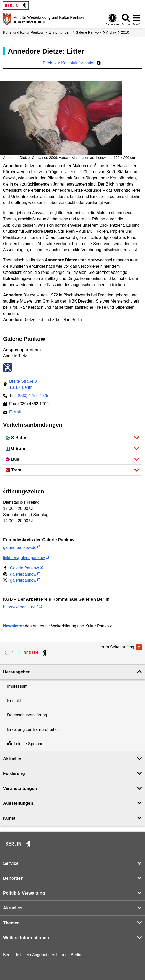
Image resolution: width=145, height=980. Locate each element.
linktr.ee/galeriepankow (24, 558)
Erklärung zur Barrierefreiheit (33, 729)
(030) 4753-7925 (33, 396)
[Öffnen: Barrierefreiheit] (112, 20)
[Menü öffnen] (137, 20)
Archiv (111, 32)
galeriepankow (20, 574)
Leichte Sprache (25, 744)
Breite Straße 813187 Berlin (23, 384)
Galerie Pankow (88, 32)
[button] (72, 438)
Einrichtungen (59, 32)
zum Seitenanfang (118, 647)
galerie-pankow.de (20, 547)
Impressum (17, 686)
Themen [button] (11, 923)
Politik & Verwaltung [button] (24, 893)
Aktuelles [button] (13, 759)
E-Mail (15, 413)
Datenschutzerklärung (27, 715)
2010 (125, 32)
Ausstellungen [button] (18, 803)
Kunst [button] (9, 818)
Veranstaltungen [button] (20, 788)
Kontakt (14, 701)
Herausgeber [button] (16, 672)
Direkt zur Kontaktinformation (72, 63)
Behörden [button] (13, 878)
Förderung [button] (14, 774)
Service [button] (11, 863)
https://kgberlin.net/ (20, 607)
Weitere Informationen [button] (26, 938)
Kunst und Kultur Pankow (23, 32)
